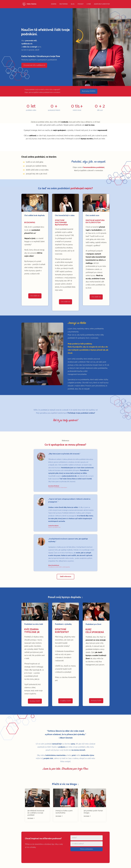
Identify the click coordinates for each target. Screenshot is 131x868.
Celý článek (31, 816)
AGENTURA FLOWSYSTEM (102, 4)
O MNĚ (89, 4)
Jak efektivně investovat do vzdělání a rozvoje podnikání (36, 811)
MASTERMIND (64, 4)
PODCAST (81, 4)
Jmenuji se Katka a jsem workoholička (64, 810)
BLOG (73, 4)
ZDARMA (54, 4)
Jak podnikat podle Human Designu (93, 810)
